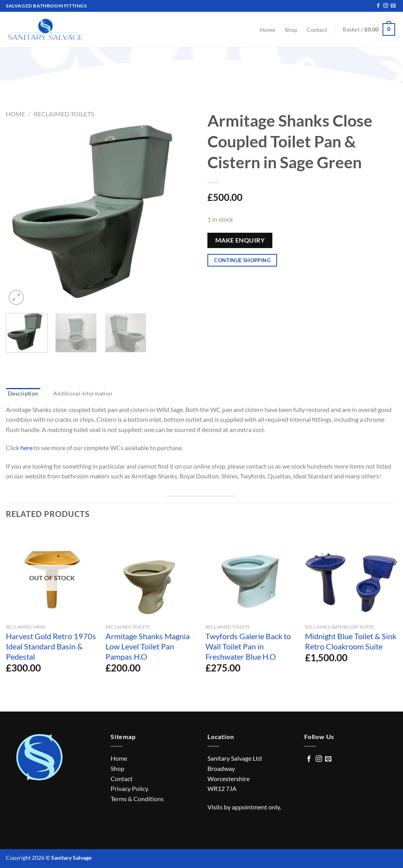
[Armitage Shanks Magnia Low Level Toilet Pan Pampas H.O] (152, 574)
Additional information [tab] (83, 393)
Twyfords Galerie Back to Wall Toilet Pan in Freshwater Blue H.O (248, 646)
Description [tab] (23, 393)
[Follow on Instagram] (386, 6)
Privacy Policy (129, 788)
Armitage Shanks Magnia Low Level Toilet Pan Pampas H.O (148, 646)
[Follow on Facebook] (378, 6)
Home (267, 30)
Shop (291, 30)
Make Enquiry (240, 240)
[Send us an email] (393, 6)
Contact (317, 30)
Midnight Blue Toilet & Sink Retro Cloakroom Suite (351, 641)
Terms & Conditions (137, 799)
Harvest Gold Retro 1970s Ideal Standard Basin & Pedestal (51, 646)
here (27, 448)
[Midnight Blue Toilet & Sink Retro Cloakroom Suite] (351, 574)
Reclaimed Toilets (64, 114)
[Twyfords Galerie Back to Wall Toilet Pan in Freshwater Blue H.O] (251, 574)
